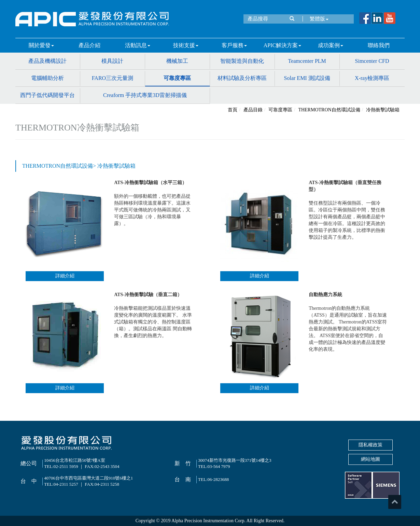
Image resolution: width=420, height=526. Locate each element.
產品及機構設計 (47, 61)
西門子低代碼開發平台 (47, 95)
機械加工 (177, 61)
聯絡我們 (379, 45)
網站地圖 (370, 459)
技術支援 (186, 45)
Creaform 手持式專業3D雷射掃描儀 (145, 95)
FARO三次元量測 (113, 78)
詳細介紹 (65, 276)
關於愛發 (41, 45)
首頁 (233, 110)
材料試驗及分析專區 (242, 78)
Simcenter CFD (372, 61)
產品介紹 (89, 45)
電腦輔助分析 (47, 78)
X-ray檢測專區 (372, 78)
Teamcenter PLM (307, 61)
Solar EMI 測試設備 (307, 78)
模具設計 (112, 61)
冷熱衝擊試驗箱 (383, 110)
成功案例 (331, 45)
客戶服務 (234, 45)
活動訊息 (138, 45)
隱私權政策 (370, 445)
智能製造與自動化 (242, 61)
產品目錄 (253, 110)
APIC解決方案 (282, 45)
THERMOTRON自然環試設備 (329, 110)
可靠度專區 (177, 78)
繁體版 (317, 19)
